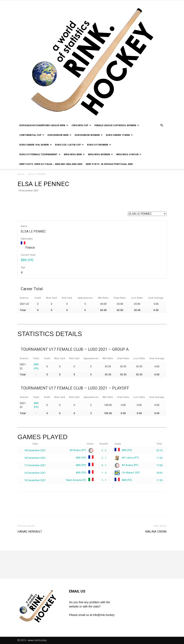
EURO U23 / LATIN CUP (69, 145)
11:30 (159, 458)
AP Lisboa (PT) (127, 458)
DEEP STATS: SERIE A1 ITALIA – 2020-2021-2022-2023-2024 (51, 164)
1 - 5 (104, 473)
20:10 (159, 450)
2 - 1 (104, 458)
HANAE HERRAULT (30, 532)
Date (35, 444)
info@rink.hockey (104, 615)
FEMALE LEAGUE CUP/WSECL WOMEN (117, 125)
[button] (162, 125)
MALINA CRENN (156, 532)
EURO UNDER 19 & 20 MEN (36, 145)
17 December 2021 (35, 465)
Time (159, 444)
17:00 (159, 465)
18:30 (159, 473)
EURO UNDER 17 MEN (119, 135)
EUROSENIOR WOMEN (89, 135)
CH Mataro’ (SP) (127, 473)
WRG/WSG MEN (74, 154)
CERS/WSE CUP (81, 125)
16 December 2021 (35, 473)
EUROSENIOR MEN (59, 135)
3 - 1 (104, 465)
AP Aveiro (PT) (81, 450)
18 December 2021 (35, 450)
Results (104, 444)
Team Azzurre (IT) (79, 480)
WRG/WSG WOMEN (100, 154)
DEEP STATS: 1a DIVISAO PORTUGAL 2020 (109, 164)
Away (118, 444)
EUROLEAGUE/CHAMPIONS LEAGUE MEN (44, 125)
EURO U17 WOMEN (99, 145)
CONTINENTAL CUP (32, 135)
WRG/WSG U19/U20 (129, 154)
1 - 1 (104, 480)
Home (21, 174)
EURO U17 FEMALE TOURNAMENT (40, 154)
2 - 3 (104, 450)
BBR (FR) (27, 260)
